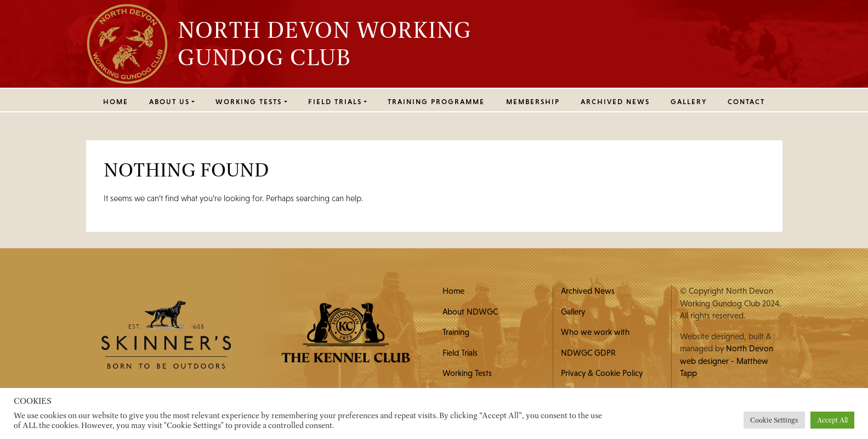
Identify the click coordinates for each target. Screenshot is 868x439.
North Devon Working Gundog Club (325, 43)
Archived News (615, 102)
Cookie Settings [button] (774, 420)
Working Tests (467, 373)
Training (456, 332)
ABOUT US (169, 102)
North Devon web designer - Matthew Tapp (727, 361)
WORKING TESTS (249, 102)
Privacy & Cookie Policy (602, 373)
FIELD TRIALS (335, 102)
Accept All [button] (832, 420)
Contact (746, 102)
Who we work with (595, 332)
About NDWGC (470, 312)
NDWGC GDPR (588, 353)
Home (116, 102)
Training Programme (436, 102)
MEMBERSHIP (533, 102)
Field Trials (460, 353)
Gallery (689, 102)
